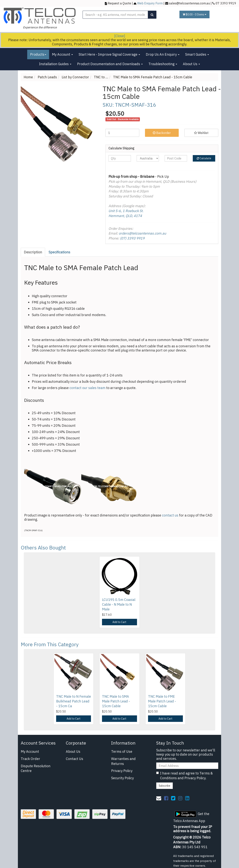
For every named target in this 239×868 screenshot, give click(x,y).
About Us (191, 64)
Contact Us (74, 759)
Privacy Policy (122, 771)
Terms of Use (122, 751)
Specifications (59, 252)
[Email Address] (187, 766)
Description (33, 252)
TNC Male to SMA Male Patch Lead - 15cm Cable (116, 701)
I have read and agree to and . (184, 776)
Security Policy (122, 778)
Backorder (162, 133)
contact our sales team (87, 388)
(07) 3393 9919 (132, 238)
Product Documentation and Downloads (110, 64)
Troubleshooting (163, 64)
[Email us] (159, 798)
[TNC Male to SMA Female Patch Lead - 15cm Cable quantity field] (122, 133)
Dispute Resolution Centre (36, 768)
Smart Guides (197, 54)
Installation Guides (55, 64)
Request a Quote (119, 3)
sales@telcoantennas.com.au (189, 3)
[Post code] (176, 158)
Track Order (30, 759)
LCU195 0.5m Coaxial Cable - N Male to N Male (119, 604)
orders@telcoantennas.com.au (142, 233)
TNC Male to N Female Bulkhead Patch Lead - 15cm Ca (74, 701)
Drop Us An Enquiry (163, 54)
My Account (62, 54)
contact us (170, 515)
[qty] (120, 158)
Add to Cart (119, 622)
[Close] (120, 36)
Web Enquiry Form (150, 3)
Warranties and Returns (123, 761)
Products (38, 54)
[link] (166, 798)
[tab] (33, 252)
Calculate (204, 158)
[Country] (148, 158)
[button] (201, 133)
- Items (194, 14)
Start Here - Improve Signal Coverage (109, 54)
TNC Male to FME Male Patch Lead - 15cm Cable (162, 701)
